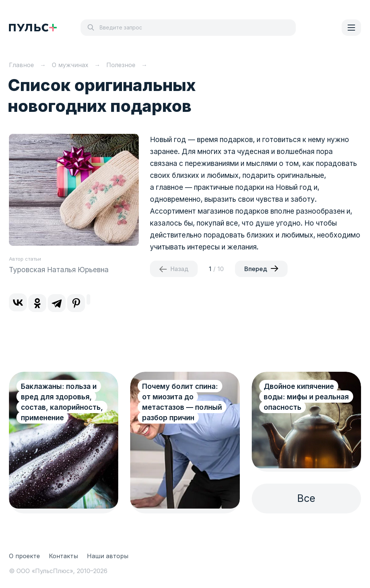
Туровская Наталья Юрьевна (59, 270)
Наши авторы (108, 556)
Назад (179, 269)
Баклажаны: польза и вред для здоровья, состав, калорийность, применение (62, 402)
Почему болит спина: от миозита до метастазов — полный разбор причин (182, 402)
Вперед (256, 269)
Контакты (63, 556)
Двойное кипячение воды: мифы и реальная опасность (306, 397)
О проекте (24, 556)
